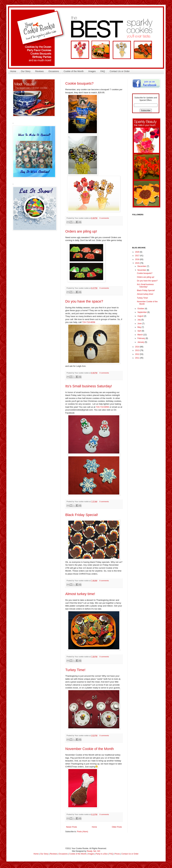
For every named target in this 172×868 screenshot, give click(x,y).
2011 (138, 358)
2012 (138, 354)
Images (92, 71)
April (140, 331)
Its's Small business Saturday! (89, 386)
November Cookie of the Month (90, 749)
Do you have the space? (84, 301)
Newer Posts (72, 827)
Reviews (39, 71)
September (142, 312)
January (141, 342)
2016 (138, 259)
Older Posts (117, 827)
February (142, 338)
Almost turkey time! (80, 594)
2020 (138, 252)
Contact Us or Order (120, 71)
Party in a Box (102, 854)
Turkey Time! (75, 670)
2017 (138, 256)
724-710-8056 (89, 322)
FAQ (103, 71)
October (141, 309)
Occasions (54, 71)
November (142, 270)
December (142, 266)
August (141, 316)
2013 (138, 350)
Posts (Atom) (82, 832)
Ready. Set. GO (93, 851)
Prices (117, 854)
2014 (138, 347)
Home (13, 71)
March (140, 335)
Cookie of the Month (74, 71)
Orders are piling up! (81, 231)
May (140, 327)
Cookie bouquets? (79, 83)
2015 (138, 263)
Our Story (26, 71)
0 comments (104, 218)
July (139, 320)
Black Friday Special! (82, 515)
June (140, 324)
